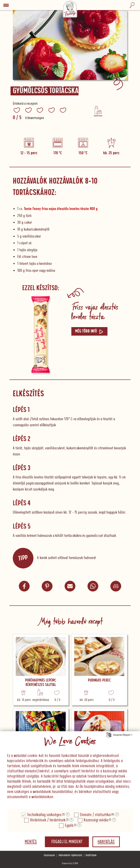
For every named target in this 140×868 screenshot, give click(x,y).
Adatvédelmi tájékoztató (70, 855)
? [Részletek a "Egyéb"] (79, 825)
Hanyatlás (106, 842)
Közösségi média (96, 820)
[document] (70, 770)
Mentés (31, 842)
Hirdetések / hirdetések (48, 820)
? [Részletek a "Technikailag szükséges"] (68, 814)
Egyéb (69, 826)
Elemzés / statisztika (95, 815)
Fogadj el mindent (67, 842)
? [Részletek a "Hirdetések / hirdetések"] (71, 820)
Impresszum (49, 855)
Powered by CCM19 (70, 863)
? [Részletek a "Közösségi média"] (114, 820)
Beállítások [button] (91, 855)
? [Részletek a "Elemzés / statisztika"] (117, 814)
